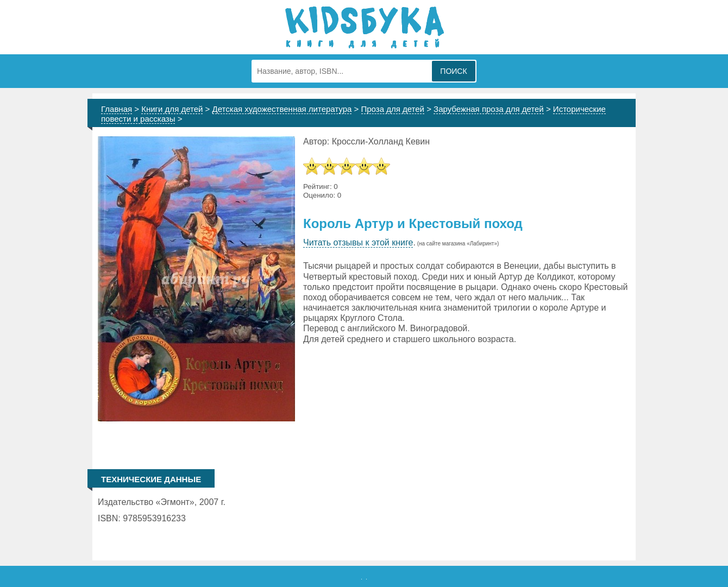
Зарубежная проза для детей (489, 109)
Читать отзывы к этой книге (358, 242)
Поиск (453, 71)
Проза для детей (393, 109)
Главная (117, 109)
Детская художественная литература (282, 109)
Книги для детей (172, 109)
